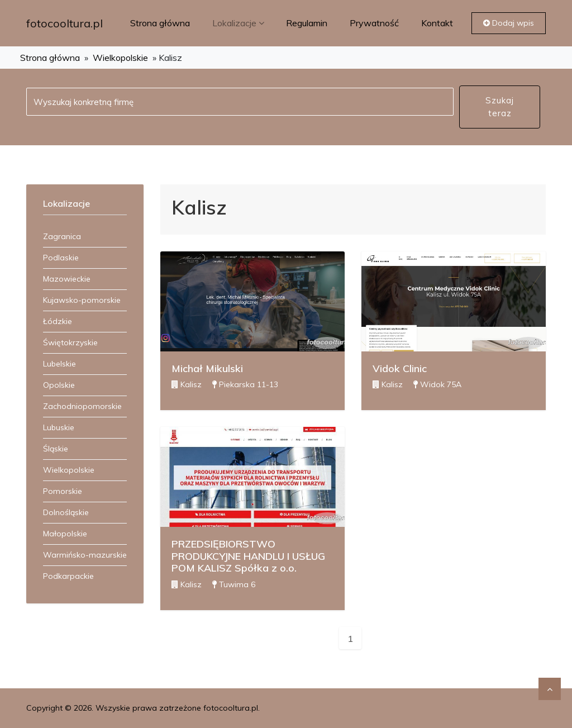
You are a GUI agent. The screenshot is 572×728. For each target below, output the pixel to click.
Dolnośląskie (66, 512)
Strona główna (160, 23)
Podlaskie (61, 258)
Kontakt (437, 23)
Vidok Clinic (400, 368)
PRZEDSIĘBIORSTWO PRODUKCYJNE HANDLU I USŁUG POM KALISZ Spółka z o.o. (248, 556)
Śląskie (56, 449)
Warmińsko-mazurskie (85, 555)
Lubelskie (59, 364)
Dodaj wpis (509, 23)
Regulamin (307, 23)
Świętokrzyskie (70, 342)
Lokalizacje (239, 23)
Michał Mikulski (207, 368)
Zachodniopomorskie (82, 406)
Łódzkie (58, 321)
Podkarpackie (68, 576)
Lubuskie (59, 427)
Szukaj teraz (500, 107)
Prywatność (374, 23)
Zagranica (62, 236)
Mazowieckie (67, 279)
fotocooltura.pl (65, 23)
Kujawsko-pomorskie (82, 300)
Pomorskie (63, 491)
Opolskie (59, 385)
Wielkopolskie (120, 58)
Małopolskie (65, 534)
